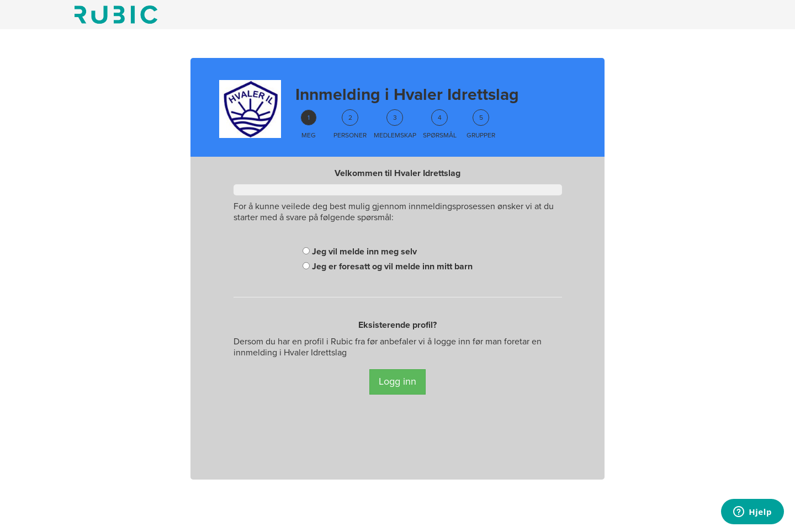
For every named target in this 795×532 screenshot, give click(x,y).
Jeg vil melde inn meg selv (360, 252)
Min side (116, 15)
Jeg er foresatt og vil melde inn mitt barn (388, 267)
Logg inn (397, 381)
